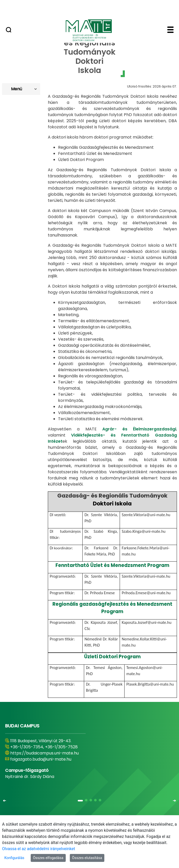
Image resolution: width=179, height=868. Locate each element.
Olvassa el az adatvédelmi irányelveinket (38, 849)
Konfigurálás (14, 858)
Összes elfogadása (48, 858)
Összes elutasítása (87, 858)
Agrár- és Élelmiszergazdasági (139, 429)
